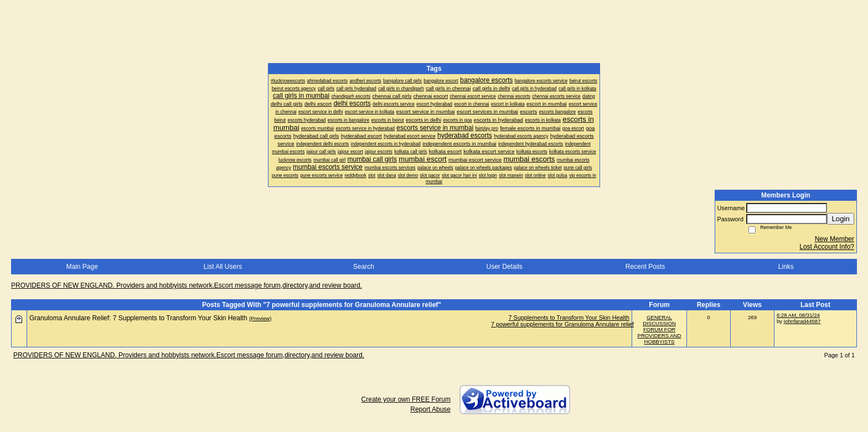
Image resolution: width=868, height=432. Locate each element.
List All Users (223, 267)
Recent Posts (645, 267)
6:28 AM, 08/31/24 (798, 315)
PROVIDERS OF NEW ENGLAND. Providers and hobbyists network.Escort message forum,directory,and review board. (187, 285)
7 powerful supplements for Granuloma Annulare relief (562, 324)
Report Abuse (430, 409)
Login (841, 219)
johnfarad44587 (802, 321)
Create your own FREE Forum (406, 399)
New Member (835, 239)
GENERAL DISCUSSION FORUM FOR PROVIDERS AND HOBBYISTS (660, 329)
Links (786, 267)
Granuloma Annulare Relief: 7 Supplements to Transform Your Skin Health (138, 318)
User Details (504, 267)
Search (364, 267)
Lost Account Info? (827, 247)
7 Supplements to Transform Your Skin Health (569, 318)
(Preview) (260, 318)
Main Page (82, 267)
